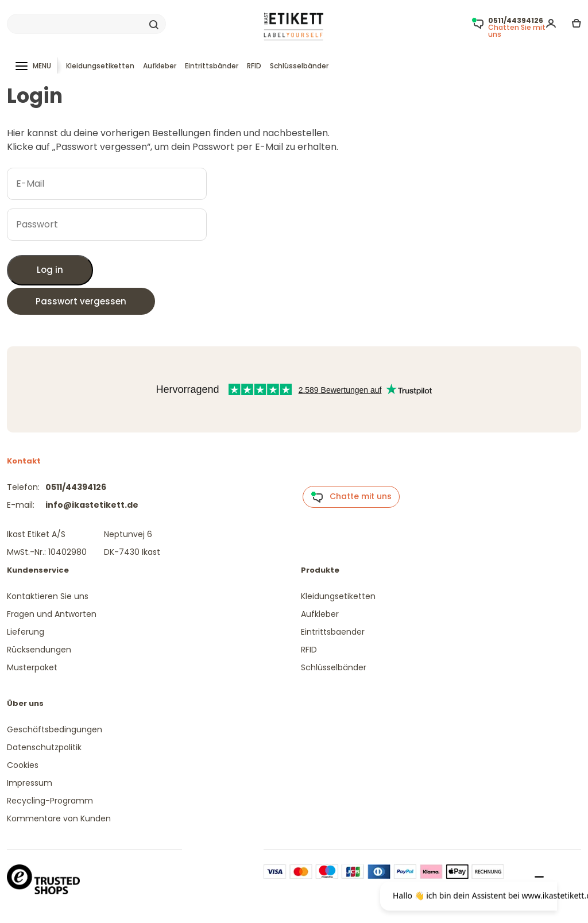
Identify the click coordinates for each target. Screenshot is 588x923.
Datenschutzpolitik (44, 747)
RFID (254, 66)
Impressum (30, 783)
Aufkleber (160, 66)
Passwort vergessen (81, 301)
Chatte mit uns (351, 497)
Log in (50, 270)
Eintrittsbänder (212, 66)
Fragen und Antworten (52, 614)
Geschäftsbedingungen (55, 729)
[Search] (86, 24)
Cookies (23, 765)
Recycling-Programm (50, 801)
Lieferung (26, 632)
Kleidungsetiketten (100, 66)
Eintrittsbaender (333, 632)
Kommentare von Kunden (59, 818)
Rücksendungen (39, 650)
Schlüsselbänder (299, 66)
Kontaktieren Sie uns (48, 596)
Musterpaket (32, 667)
